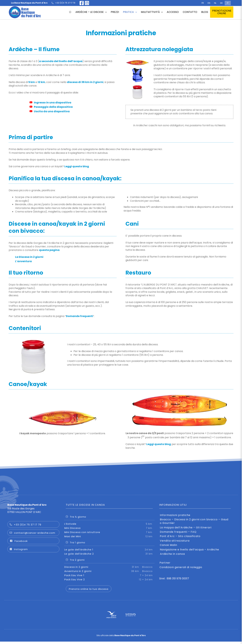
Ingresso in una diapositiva (50, 103)
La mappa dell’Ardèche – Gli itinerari (186, 530)
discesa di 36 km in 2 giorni (85, 82)
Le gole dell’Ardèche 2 (109, 556)
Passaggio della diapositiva (51, 107)
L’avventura (23, 261)
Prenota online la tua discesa (89, 591)
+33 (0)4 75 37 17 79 (25, 527)
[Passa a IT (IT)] (228, 3)
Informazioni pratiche (175, 518)
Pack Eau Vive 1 (109, 578)
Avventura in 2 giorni (109, 573)
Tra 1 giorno (75, 545)
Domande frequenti (80, 316)
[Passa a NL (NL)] (215, 3)
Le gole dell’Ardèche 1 (109, 552)
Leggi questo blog (77, 167)
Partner (165, 565)
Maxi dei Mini (109, 539)
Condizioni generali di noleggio (181, 570)
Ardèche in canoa (172, 557)
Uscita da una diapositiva (50, 111)
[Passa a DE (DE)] (221, 3)
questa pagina (49, 250)
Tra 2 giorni (75, 562)
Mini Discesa (109, 530)
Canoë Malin (169, 548)
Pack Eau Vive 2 (109, 582)
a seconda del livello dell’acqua (61, 61)
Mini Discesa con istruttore (109, 535)
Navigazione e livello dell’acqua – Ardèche (189, 552)
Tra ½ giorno (76, 519)
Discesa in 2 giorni (109, 569)
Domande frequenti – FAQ (178, 534)
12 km (41, 82)
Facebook (19, 544)
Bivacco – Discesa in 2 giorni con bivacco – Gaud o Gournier (194, 524)
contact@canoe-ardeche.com (32, 535)
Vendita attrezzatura (175, 543)
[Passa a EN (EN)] (209, 3)
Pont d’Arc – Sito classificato (180, 539)
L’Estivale (109, 526)
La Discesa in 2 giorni (29, 257)
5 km (32, 82)
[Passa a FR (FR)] (203, 3)
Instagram (19, 552)
